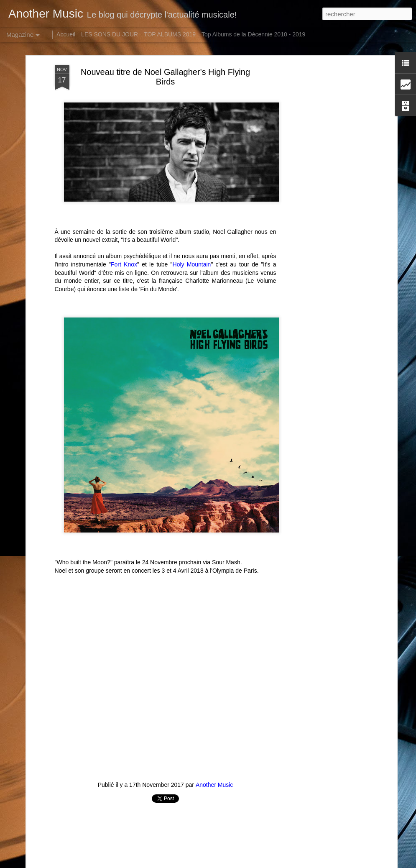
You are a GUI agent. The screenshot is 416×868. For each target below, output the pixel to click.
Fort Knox (124, 264)
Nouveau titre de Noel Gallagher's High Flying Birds (165, 77)
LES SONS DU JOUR (110, 34)
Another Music (214, 785)
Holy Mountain (192, 264)
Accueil (66, 34)
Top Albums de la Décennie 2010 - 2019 (253, 34)
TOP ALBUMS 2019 (170, 34)
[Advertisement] (322, 197)
